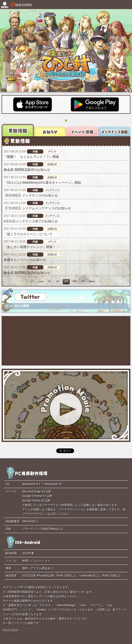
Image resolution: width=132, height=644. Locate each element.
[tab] (18, 130)
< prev (40, 281)
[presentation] (18, 130)
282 (58, 281)
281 (50, 281)
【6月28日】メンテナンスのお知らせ (31, 195)
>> (101, 281)
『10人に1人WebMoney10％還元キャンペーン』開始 (42, 183)
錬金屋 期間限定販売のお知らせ (27, 170)
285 (83, 281)
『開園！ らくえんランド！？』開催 (31, 157)
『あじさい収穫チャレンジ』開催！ (30, 247)
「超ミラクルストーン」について (28, 234)
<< (32, 281)
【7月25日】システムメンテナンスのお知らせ (37, 208)
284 (74, 281)
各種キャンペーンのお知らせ (25, 260)
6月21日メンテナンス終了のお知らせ (31, 221)
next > (92, 281)
